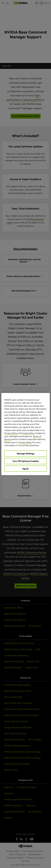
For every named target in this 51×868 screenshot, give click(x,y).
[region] (26, 434)
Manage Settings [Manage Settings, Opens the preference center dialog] (26, 454)
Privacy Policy (11, 433)
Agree (25, 469)
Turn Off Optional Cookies (25, 461)
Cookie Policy (28, 433)
